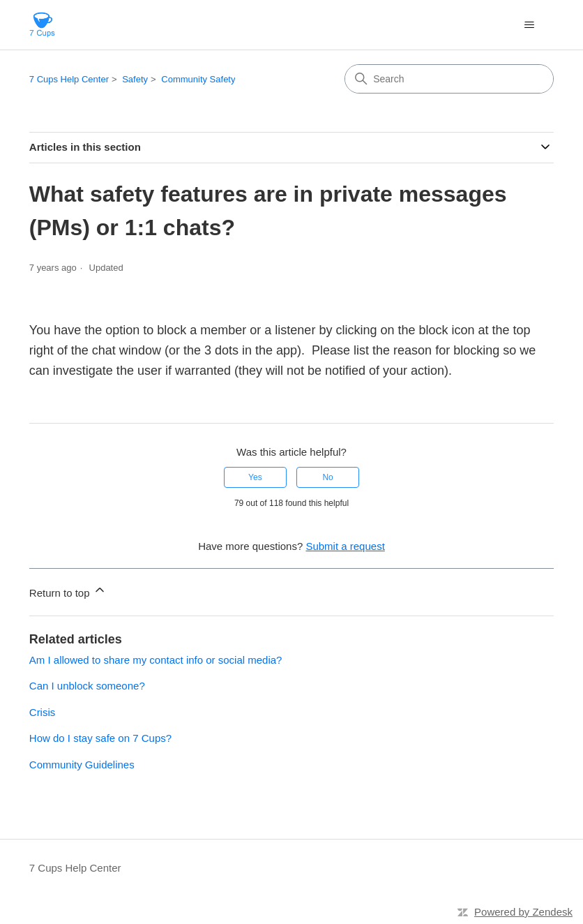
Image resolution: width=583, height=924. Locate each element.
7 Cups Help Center (69, 79)
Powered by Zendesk (523, 912)
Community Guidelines (82, 765)
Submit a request (345, 546)
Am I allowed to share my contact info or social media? (156, 660)
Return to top (68, 591)
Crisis (43, 712)
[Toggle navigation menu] (529, 25)
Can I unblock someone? (87, 686)
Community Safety (198, 79)
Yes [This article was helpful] (255, 477)
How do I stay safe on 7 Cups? (100, 738)
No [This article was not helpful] (327, 477)
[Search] (449, 79)
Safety (135, 79)
